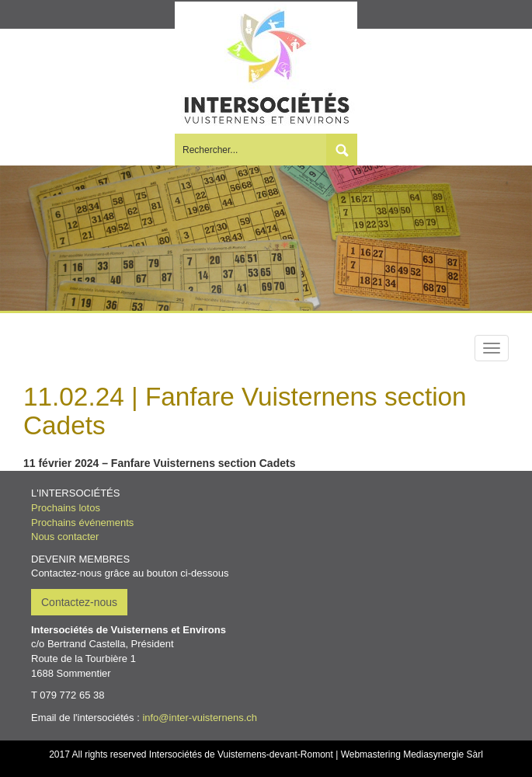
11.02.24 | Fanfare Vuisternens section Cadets (245, 411)
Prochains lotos (66, 508)
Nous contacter (65, 537)
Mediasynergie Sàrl (443, 754)
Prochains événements (82, 523)
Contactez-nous (79, 602)
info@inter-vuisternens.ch (200, 718)
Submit (342, 150)
